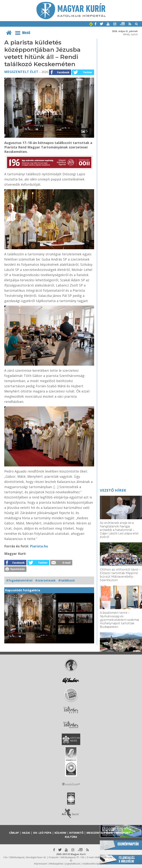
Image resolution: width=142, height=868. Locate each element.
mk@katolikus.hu (103, 857)
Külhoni (60, 833)
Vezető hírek (113, 490)
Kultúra (71, 837)
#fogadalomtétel (19, 580)
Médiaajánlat (56, 864)
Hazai (26, 833)
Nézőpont (123, 833)
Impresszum (40, 864)
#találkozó (66, 580)
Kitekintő (76, 833)
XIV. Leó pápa (42, 833)
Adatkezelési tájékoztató (95, 864)
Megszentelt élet (21, 72)
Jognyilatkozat (73, 864)
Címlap (14, 833)
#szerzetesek (45, 580)
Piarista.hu (39, 546)
